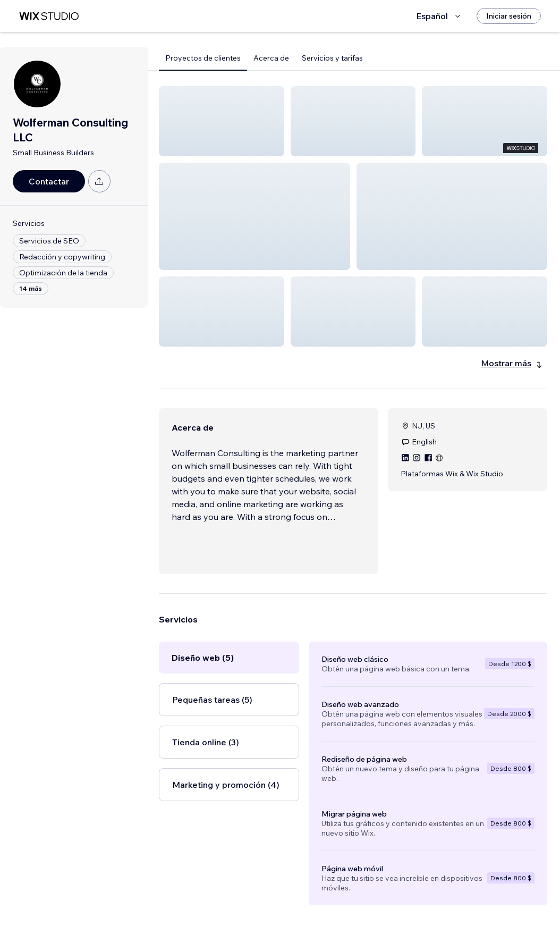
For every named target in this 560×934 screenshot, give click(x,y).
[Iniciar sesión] (509, 16)
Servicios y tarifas (332, 58)
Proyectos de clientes (203, 58)
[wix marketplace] (49, 16)
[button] (222, 121)
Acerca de (271, 58)
